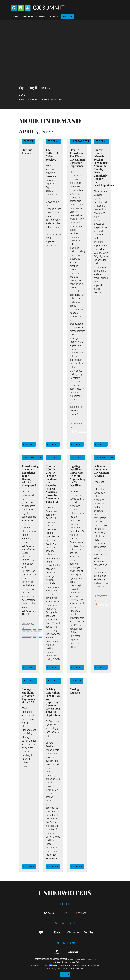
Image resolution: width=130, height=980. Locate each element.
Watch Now (29, 444)
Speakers (41, 17)
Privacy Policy (75, 962)
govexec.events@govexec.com (82, 959)
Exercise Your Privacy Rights (85, 965)
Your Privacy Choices (42, 965)
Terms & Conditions (58, 962)
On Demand (54, 17)
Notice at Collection (62, 965)
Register (67, 17)
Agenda (16, 17)
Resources (28, 17)
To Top (65, 975)
